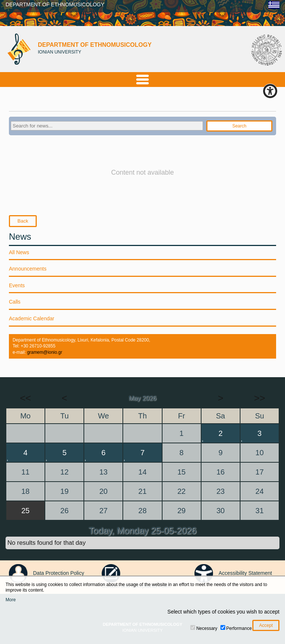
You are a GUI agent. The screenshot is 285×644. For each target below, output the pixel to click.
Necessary (207, 628)
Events (17, 285)
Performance (239, 628)
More (11, 600)
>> (259, 398)
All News (19, 252)
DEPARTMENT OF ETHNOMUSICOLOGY (55, 4)
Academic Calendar (32, 318)
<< (25, 398)
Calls (15, 302)
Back (23, 221)
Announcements (28, 269)
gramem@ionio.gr (45, 352)
